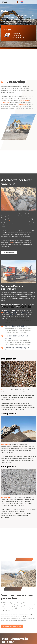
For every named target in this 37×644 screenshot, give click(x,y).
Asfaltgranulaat (5, 445)
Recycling (9, 52)
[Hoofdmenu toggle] (34, 2)
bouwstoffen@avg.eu (18, 37)
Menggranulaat (5, 390)
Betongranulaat (22, 151)
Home (3, 52)
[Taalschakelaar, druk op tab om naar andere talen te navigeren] (22, 2)
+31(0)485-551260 (17, 35)
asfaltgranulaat (5, 149)
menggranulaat (25, 147)
